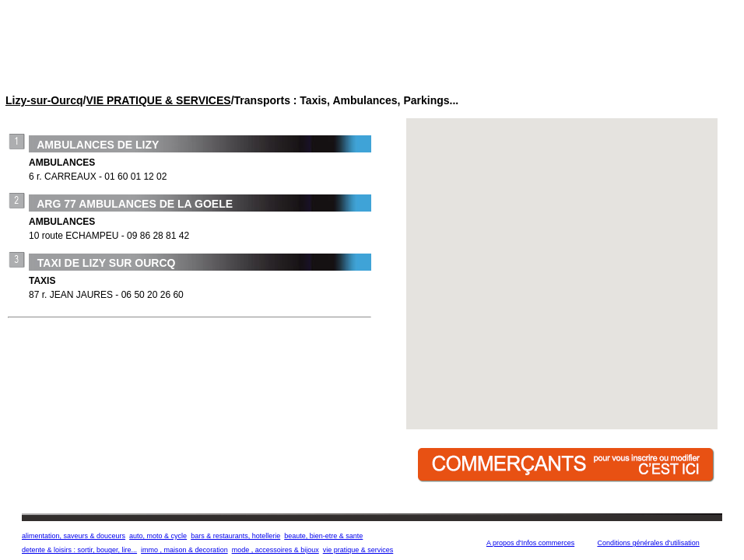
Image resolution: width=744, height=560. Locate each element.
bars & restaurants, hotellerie (235, 536)
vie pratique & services (358, 550)
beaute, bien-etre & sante (323, 536)
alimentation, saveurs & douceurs (74, 536)
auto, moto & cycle (158, 536)
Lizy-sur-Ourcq (44, 100)
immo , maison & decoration (184, 550)
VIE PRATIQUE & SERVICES (158, 100)
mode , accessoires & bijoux (275, 550)
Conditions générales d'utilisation (648, 543)
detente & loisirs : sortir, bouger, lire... (79, 550)
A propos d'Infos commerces (530, 543)
